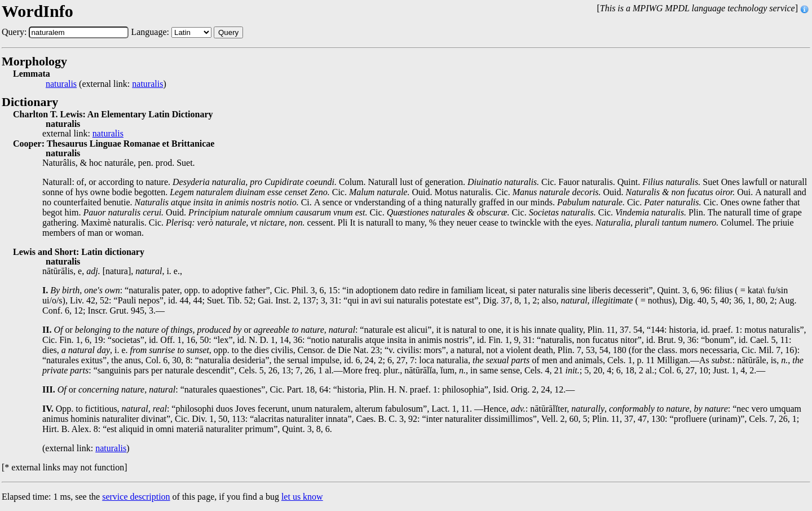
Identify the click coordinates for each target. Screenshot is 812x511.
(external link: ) (106, 84)
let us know (302, 497)
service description (136, 497)
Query (228, 32)
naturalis (61, 84)
